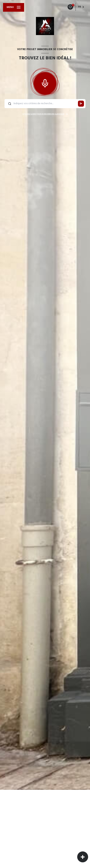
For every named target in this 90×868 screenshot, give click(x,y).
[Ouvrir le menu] (14, 7)
